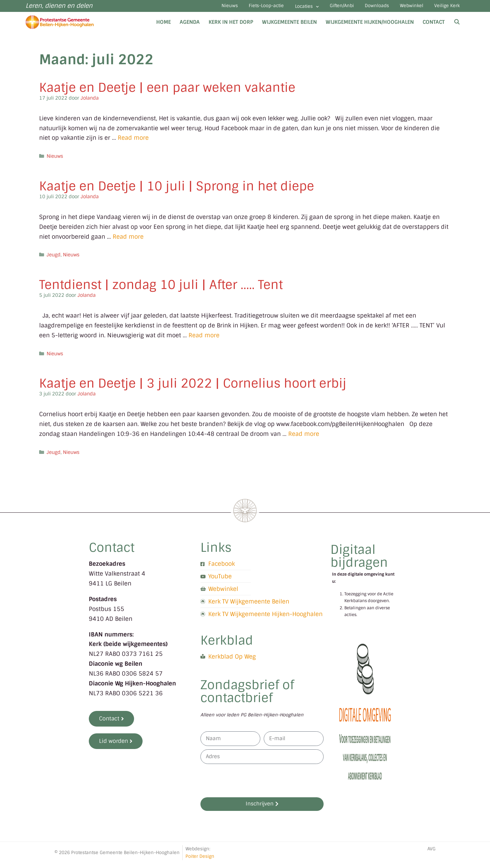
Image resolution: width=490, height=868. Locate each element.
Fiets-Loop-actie (234, 8)
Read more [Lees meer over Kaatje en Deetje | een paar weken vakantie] (133, 142)
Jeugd (54, 259)
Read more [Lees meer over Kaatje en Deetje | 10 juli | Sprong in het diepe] (128, 241)
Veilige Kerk (444, 8)
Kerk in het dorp (231, 27)
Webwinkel (403, 8)
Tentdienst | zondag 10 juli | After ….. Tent (161, 289)
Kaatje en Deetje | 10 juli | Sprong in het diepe (177, 191)
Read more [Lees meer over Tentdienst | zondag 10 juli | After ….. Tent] (204, 340)
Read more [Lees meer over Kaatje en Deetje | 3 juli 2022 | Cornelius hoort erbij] (304, 438)
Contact (434, 27)
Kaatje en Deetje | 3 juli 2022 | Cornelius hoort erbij (193, 388)
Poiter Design (200, 861)
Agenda (190, 27)
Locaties (280, 9)
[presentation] (252, 785)
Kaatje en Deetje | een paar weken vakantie (167, 92)
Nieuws (191, 8)
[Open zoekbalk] (457, 27)
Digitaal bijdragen (359, 560)
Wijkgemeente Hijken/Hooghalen (370, 27)
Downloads (362, 8)
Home (164, 27)
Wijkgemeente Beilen (289, 27)
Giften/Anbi (321, 8)
